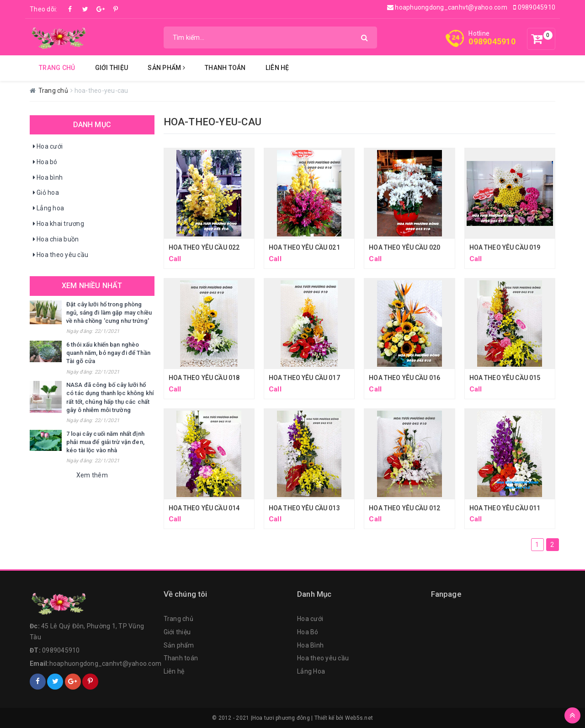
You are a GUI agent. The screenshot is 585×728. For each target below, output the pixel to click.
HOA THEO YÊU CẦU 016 (404, 378)
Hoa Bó (308, 632)
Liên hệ (277, 68)
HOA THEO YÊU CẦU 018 (204, 378)
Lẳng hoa (48, 209)
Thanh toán (181, 658)
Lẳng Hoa (311, 671)
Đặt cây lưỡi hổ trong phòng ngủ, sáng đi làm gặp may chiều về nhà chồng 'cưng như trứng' (109, 313)
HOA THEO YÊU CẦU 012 (404, 508)
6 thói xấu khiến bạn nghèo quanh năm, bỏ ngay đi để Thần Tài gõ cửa (108, 353)
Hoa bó (45, 162)
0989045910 (534, 7)
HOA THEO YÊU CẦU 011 (505, 508)
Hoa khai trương (58, 224)
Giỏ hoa (45, 193)
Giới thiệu (112, 68)
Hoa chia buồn (55, 240)
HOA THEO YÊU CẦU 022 (204, 247)
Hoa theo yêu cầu (60, 255)
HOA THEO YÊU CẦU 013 (304, 508)
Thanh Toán (225, 68)
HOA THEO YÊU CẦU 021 (304, 247)
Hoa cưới (47, 147)
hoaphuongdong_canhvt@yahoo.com (447, 7)
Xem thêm (92, 475)
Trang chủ (57, 68)
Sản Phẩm (166, 68)
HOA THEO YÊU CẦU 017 (304, 378)
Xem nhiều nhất (92, 286)
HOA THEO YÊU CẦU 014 (204, 508)
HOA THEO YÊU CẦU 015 (505, 378)
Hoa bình (47, 178)
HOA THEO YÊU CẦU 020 (404, 247)
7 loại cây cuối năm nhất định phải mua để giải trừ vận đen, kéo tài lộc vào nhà (105, 442)
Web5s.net (359, 718)
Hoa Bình (310, 645)
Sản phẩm (179, 645)
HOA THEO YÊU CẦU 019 (505, 247)
